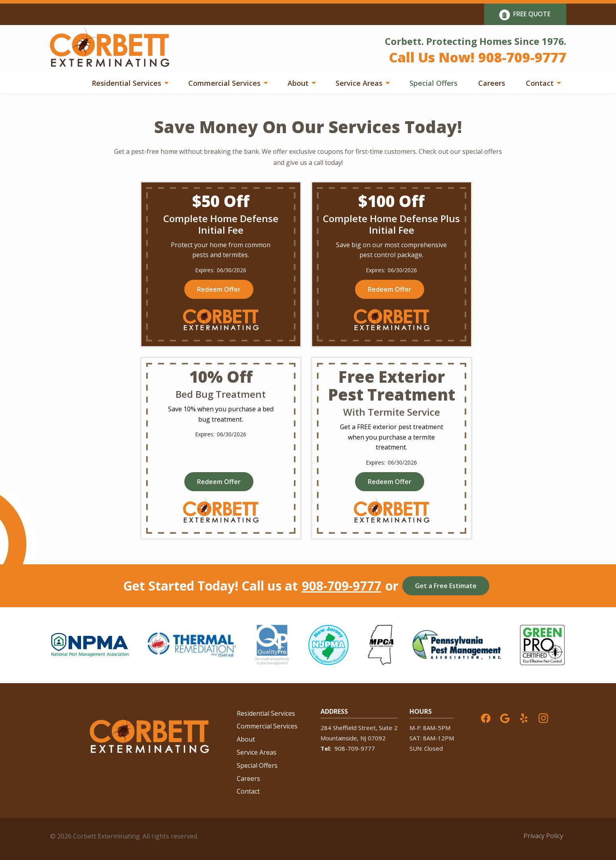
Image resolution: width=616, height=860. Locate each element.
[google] (505, 718)
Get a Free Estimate (446, 586)
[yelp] (524, 718)
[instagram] (543, 718)
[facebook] (486, 718)
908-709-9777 (342, 586)
